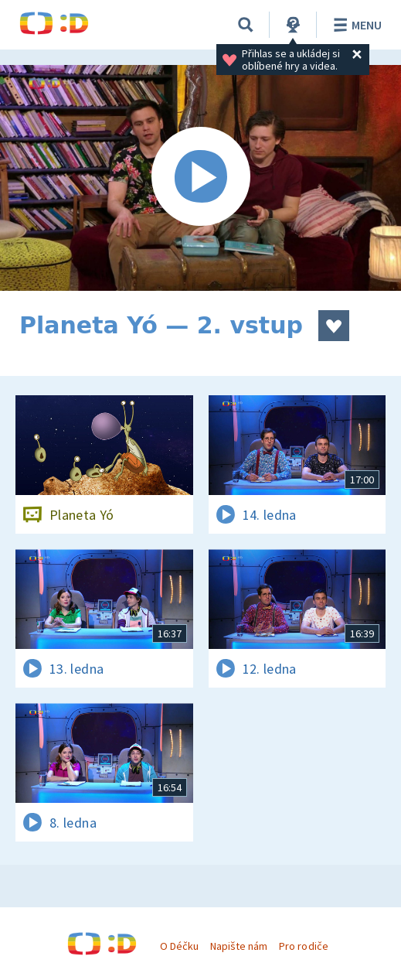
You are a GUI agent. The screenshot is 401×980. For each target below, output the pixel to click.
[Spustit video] (200, 178)
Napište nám (239, 946)
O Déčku (179, 946)
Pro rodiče (303, 946)
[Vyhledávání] (246, 25)
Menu (355, 25)
